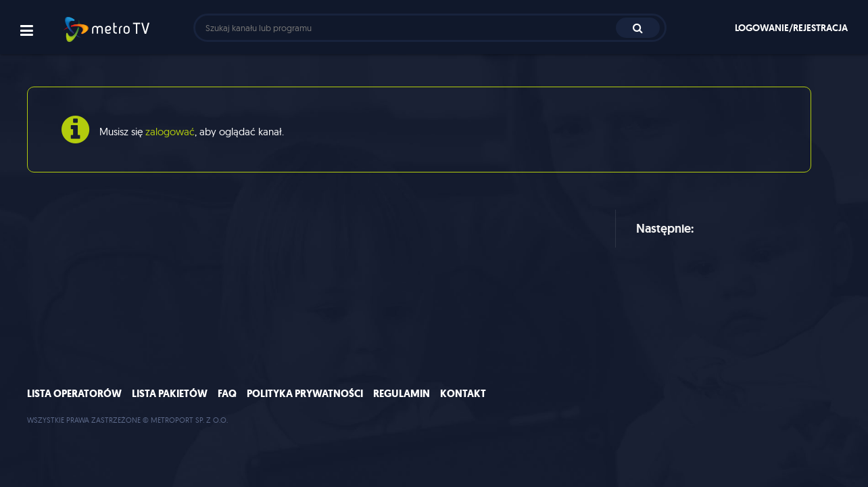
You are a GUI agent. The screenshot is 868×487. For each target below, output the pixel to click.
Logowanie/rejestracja (791, 28)
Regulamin (402, 394)
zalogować (170, 132)
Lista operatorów (74, 394)
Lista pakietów (170, 394)
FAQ (227, 394)
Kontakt (463, 394)
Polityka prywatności (305, 394)
